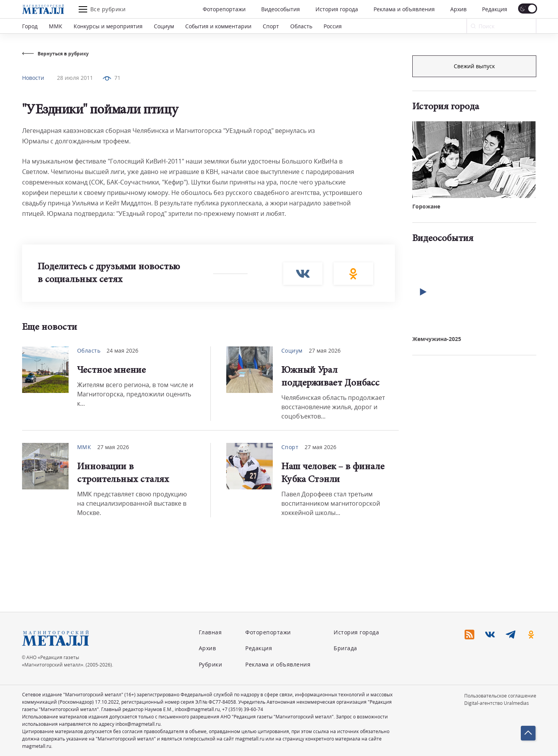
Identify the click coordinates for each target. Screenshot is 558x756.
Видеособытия (281, 9)
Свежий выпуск (474, 197)
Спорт (271, 26)
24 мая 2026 (122, 350)
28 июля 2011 (75, 78)
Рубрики (211, 664)
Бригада (345, 648)
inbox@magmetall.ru (197, 709)
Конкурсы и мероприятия (108, 26)
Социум (164, 26)
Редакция (495, 9)
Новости (33, 78)
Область (301, 26)
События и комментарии (218, 26)
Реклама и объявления (404, 9)
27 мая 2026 (325, 350)
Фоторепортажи (224, 9)
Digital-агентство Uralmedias (497, 703)
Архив (458, 9)
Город (30, 26)
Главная (210, 632)
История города (337, 9)
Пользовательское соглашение (500, 696)
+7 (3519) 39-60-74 (243, 709)
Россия (333, 26)
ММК (56, 26)
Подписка (474, 66)
